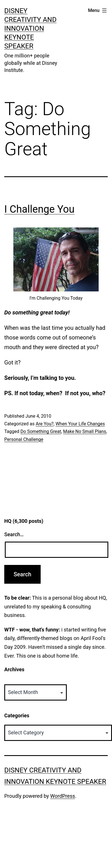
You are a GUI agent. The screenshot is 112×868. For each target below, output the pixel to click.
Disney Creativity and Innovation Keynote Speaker (30, 29)
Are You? (44, 424)
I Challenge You (39, 209)
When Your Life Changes (80, 424)
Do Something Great (41, 431)
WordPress (63, 796)
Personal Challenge (24, 439)
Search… (14, 534)
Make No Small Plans (85, 431)
